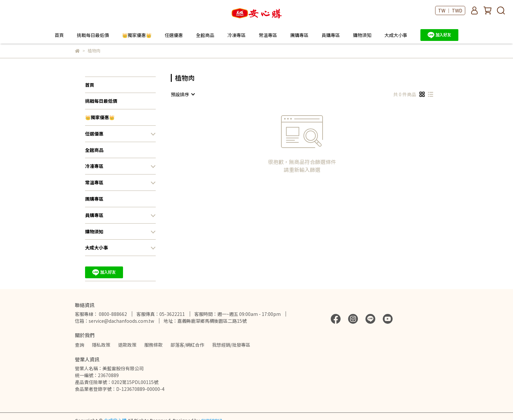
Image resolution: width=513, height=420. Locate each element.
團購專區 (299, 35)
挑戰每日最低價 (93, 35)
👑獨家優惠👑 (137, 35)
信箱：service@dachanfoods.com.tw (115, 321)
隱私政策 (101, 345)
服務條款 (153, 345)
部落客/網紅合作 (187, 345)
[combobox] (183, 94)
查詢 (80, 345)
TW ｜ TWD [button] (450, 10)
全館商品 (205, 35)
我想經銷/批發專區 (231, 345)
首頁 (59, 35)
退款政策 (127, 345)
